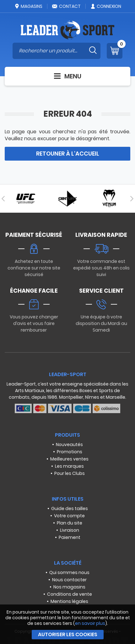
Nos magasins (69, 587)
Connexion (106, 6)
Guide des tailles (70, 508)
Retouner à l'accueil (68, 154)
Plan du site (70, 523)
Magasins (28, 6)
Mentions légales (69, 601)
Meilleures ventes (69, 459)
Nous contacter (69, 580)
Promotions (70, 452)
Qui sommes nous (69, 572)
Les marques (69, 466)
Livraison (70, 530)
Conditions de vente (70, 594)
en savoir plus (90, 623)
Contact (66, 6)
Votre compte (69, 516)
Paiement (70, 537)
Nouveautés (69, 444)
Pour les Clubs (70, 473)
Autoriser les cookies (68, 634)
